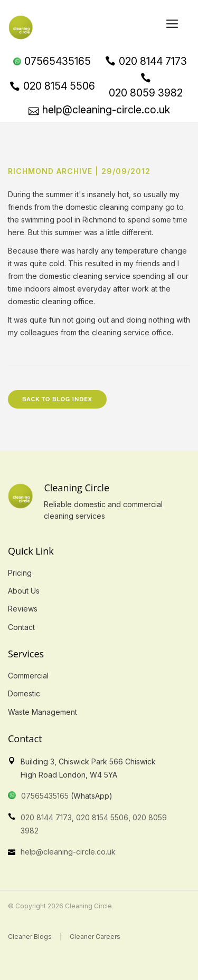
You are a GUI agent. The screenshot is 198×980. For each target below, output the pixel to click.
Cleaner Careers (95, 937)
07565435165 (45, 796)
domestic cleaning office (51, 301)
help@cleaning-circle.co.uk (68, 852)
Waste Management (43, 712)
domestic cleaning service (85, 276)
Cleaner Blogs (30, 937)
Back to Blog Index (57, 399)
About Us (24, 591)
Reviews (23, 609)
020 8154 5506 (102, 817)
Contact (21, 627)
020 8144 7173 (46, 817)
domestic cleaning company (114, 207)
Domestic (24, 693)
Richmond (100, 220)
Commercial (28, 676)
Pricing (20, 573)
